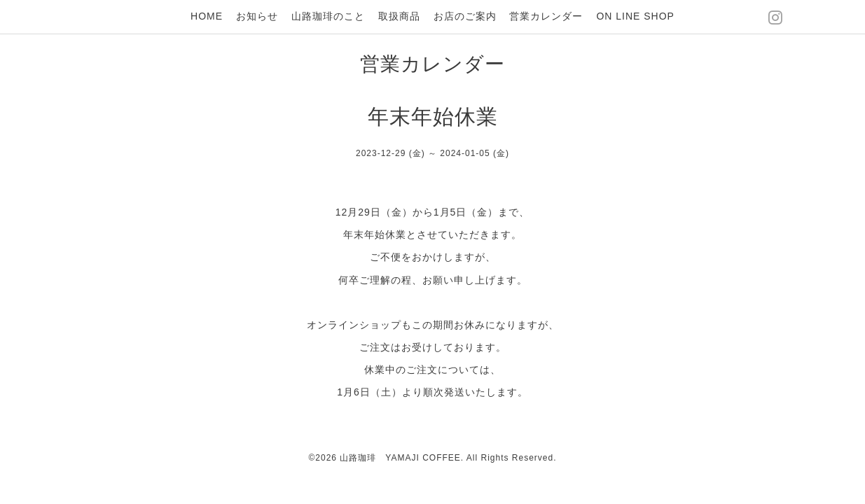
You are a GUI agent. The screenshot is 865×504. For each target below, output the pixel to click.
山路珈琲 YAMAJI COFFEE (400, 458)
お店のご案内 (465, 16)
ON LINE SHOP (635, 16)
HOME (207, 16)
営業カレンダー (546, 16)
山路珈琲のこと (328, 16)
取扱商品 (399, 16)
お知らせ (257, 16)
